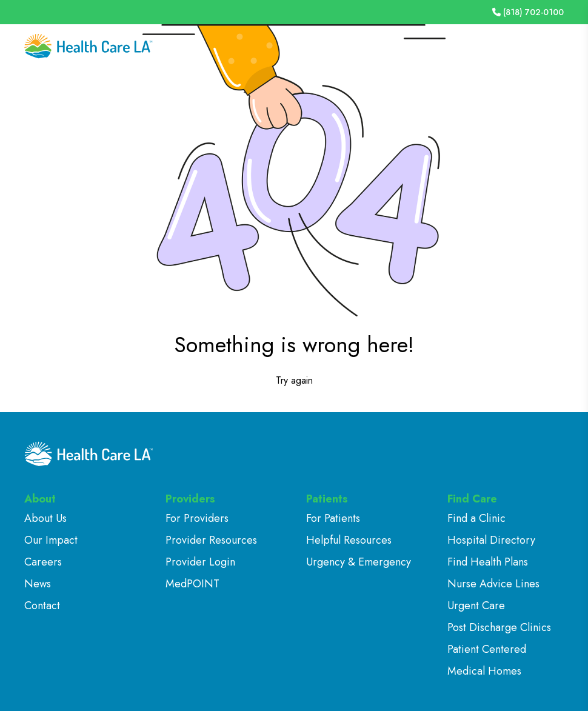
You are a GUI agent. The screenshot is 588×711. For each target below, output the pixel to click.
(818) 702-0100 (528, 12)
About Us (45, 518)
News (38, 584)
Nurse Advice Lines (493, 584)
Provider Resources (211, 540)
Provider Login (200, 562)
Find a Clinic (476, 518)
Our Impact (51, 540)
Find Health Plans (488, 562)
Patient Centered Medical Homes (487, 660)
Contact (42, 606)
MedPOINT (192, 584)
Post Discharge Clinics (499, 627)
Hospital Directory (491, 540)
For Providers (197, 518)
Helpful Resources (349, 540)
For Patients (333, 518)
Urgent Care (476, 606)
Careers (43, 562)
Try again (294, 380)
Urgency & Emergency (359, 562)
